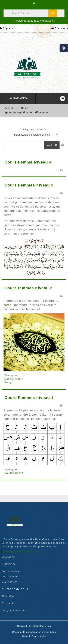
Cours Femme (10, 576)
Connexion (61, 28)
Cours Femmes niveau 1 (29, 398)
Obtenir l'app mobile (34, 636)
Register (8, 28)
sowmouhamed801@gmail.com (36, 21)
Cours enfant (10, 582)
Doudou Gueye (14, 473)
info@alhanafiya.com (14, 610)
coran (7, 305)
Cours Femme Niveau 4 (28, 162)
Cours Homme (10, 571)
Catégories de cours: (34, 129)
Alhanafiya (19, 98)
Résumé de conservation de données (34, 632)
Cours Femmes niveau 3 (29, 185)
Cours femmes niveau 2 (28, 288)
